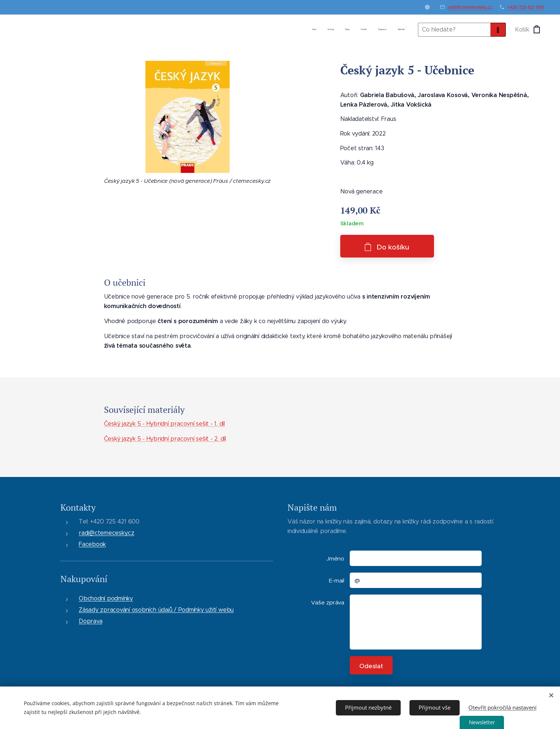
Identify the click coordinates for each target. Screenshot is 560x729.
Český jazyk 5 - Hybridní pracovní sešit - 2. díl (165, 439)
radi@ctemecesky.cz (470, 7)
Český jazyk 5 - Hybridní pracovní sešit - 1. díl (164, 424)
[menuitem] (348, 30)
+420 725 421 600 (526, 7)
